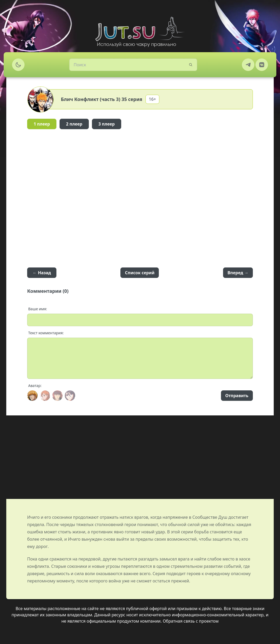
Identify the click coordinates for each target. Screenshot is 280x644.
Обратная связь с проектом (191, 621)
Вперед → (238, 273)
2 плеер (74, 124)
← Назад (42, 273)
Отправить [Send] (237, 396)
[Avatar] (32, 396)
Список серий (140, 273)
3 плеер (107, 124)
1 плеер (42, 124)
